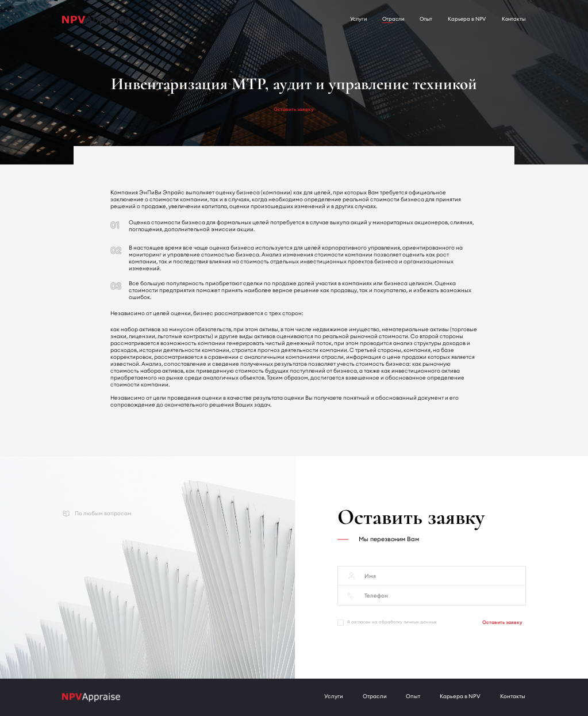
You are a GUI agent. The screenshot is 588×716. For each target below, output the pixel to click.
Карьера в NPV (467, 19)
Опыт (426, 19)
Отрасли (393, 19)
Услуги (358, 19)
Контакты (514, 19)
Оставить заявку (294, 109)
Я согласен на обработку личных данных (387, 623)
